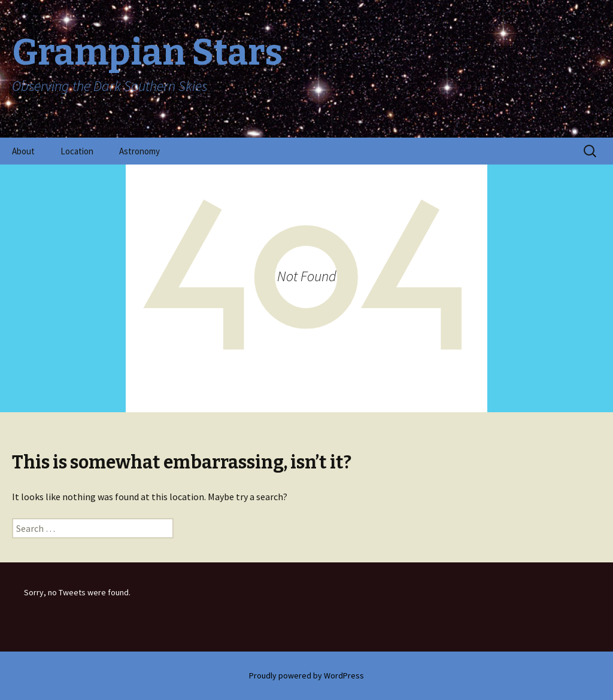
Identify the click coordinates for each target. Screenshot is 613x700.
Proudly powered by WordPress (306, 675)
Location (77, 151)
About (23, 151)
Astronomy (139, 151)
